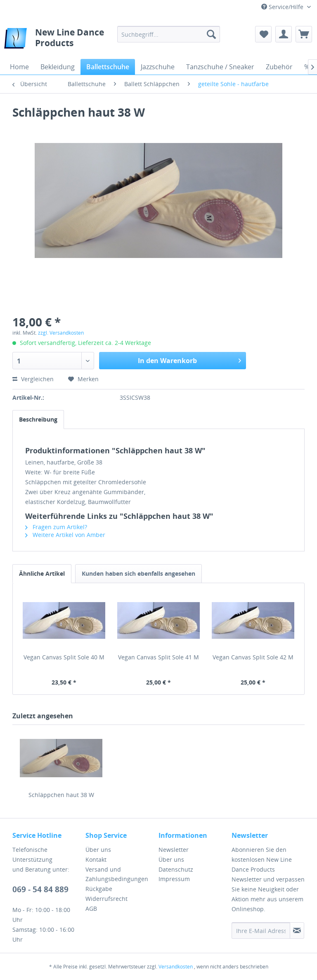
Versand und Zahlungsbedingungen (117, 874)
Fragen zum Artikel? (56, 527)
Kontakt (96, 859)
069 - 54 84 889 (40, 889)
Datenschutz (176, 869)
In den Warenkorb (189, 360)
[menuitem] (169, 34)
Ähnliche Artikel (42, 573)
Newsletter (174, 850)
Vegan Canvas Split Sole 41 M (158, 657)
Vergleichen (33, 379)
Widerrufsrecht (106, 899)
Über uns (98, 850)
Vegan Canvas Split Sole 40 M (64, 657)
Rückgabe (99, 889)
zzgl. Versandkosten (61, 333)
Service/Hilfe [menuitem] (283, 7)
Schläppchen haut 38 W (61, 795)
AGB (91, 908)
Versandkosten (176, 967)
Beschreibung (38, 419)
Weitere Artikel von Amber (65, 535)
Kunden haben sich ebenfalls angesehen (138, 573)
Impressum (174, 879)
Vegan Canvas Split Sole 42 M (253, 657)
